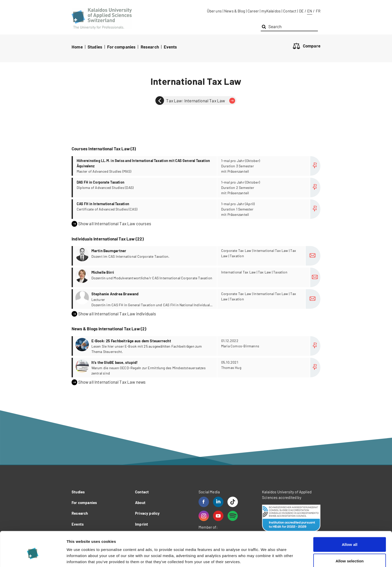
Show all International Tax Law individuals (114, 314)
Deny (349, 553)
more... (197, 166)
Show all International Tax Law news (109, 382)
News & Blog (235, 11)
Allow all (350, 520)
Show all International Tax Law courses (111, 224)
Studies (95, 47)
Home (77, 47)
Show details (266, 554)
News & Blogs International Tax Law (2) (109, 329)
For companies (121, 47)
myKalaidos (271, 11)
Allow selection (350, 537)
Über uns (214, 11)
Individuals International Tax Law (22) (108, 239)
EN (310, 11)
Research (150, 47)
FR (318, 11)
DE (301, 11)
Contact (290, 11)
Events (170, 47)
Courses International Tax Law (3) (104, 149)
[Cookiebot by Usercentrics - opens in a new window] (33, 557)
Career (253, 11)
